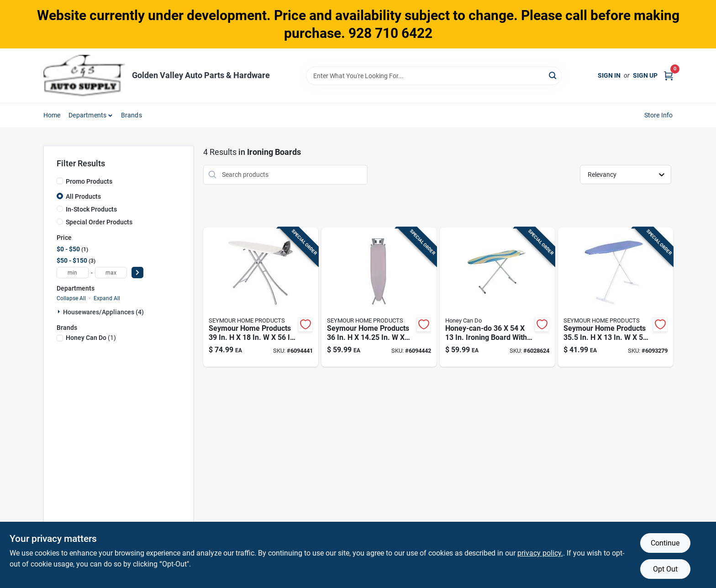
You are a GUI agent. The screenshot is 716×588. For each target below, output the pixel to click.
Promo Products (89, 181)
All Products (83, 196)
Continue (665, 543)
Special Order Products (99, 222)
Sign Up (645, 75)
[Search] (553, 75)
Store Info (659, 115)
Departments (87, 115)
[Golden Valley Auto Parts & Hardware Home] (84, 76)
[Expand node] (60, 312)
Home (52, 115)
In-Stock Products (91, 209)
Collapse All (71, 298)
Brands (132, 115)
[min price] (73, 273)
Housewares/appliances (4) (103, 312)
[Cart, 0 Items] (669, 76)
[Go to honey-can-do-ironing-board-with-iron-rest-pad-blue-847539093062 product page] (497, 297)
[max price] (111, 273)
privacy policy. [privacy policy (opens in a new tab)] (540, 553)
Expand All (107, 298)
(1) (91, 338)
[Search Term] (434, 76)
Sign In (609, 75)
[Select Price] (137, 273)
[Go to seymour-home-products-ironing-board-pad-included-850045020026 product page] (616, 297)
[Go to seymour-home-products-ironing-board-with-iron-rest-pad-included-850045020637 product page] (379, 297)
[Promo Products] (60, 181)
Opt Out (665, 569)
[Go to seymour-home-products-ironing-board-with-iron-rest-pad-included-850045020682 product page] (261, 297)
